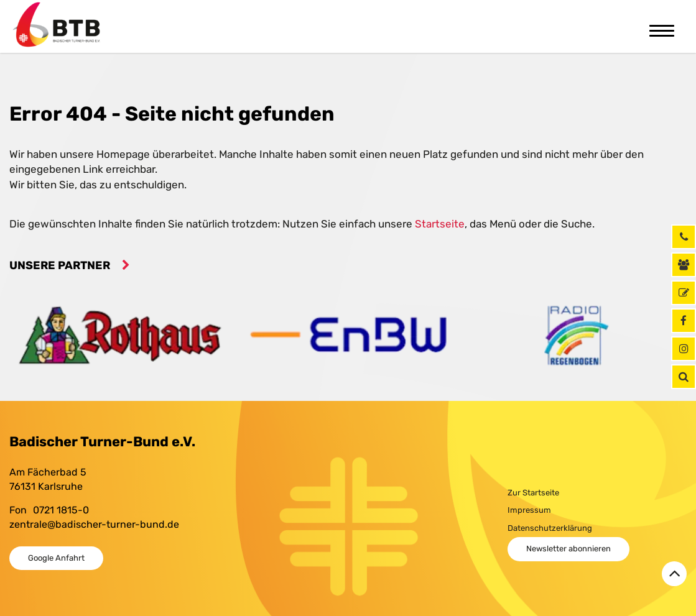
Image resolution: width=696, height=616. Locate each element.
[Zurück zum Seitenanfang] (674, 574)
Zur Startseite (533, 493)
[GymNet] (684, 293)
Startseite (440, 224)
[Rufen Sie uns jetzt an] (684, 237)
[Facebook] (684, 321)
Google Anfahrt (56, 558)
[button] (684, 377)
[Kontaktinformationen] (684, 265)
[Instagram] (684, 349)
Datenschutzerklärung (550, 528)
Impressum (529, 510)
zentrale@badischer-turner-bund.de (94, 524)
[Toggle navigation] (662, 29)
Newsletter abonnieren (568, 549)
